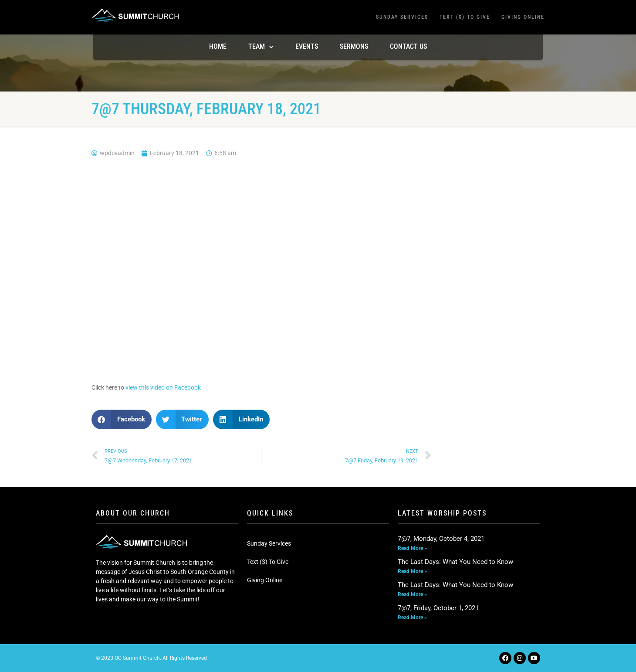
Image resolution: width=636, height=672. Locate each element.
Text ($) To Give (465, 17)
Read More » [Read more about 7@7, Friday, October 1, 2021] (412, 618)
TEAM (261, 47)
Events (307, 46)
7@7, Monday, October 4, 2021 (441, 539)
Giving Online (523, 17)
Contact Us (408, 46)
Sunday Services (402, 17)
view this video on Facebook (163, 387)
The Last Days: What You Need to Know (455, 562)
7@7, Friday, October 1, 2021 (438, 608)
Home (218, 46)
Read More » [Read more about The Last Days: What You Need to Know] (412, 571)
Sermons (354, 46)
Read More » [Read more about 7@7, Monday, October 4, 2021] (412, 548)
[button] (122, 419)
